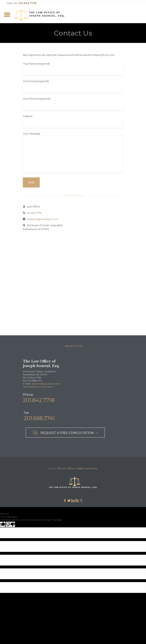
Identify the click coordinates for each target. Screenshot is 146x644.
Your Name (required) (73, 69)
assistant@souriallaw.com (41, 219)
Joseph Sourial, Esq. (87, 468)
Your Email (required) (73, 86)
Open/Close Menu (7, 15)
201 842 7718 (32, 213)
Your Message (73, 153)
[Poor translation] (10, 524)
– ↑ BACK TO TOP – (73, 346)
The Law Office (65, 468)
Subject (73, 121)
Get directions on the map (37, 387)
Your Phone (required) (73, 104)
